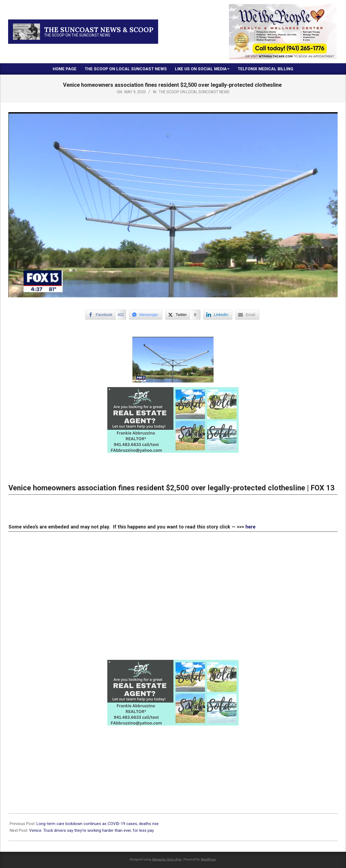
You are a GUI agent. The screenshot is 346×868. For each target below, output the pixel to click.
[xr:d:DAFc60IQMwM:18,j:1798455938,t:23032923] (173, 391)
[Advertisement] (171, 763)
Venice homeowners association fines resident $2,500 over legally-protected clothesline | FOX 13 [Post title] (172, 488)
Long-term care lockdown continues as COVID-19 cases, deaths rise (99, 824)
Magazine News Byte (167, 859)
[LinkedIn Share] (218, 315)
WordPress (208, 859)
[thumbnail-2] (283, 6)
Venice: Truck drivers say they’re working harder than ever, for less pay (92, 830)
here (250, 527)
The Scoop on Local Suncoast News (194, 92)
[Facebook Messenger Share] (146, 315)
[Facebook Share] (106, 315)
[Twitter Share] (183, 315)
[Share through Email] (247, 315)
